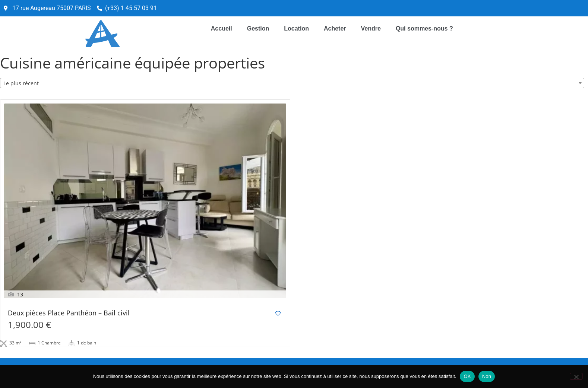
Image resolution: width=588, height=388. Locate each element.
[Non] (576, 376)
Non (487, 376)
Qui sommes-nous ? (424, 28)
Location (296, 28)
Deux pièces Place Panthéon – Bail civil (69, 313)
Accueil (222, 28)
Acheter (335, 28)
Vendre (371, 28)
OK (467, 376)
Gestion (258, 28)
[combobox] (292, 83)
